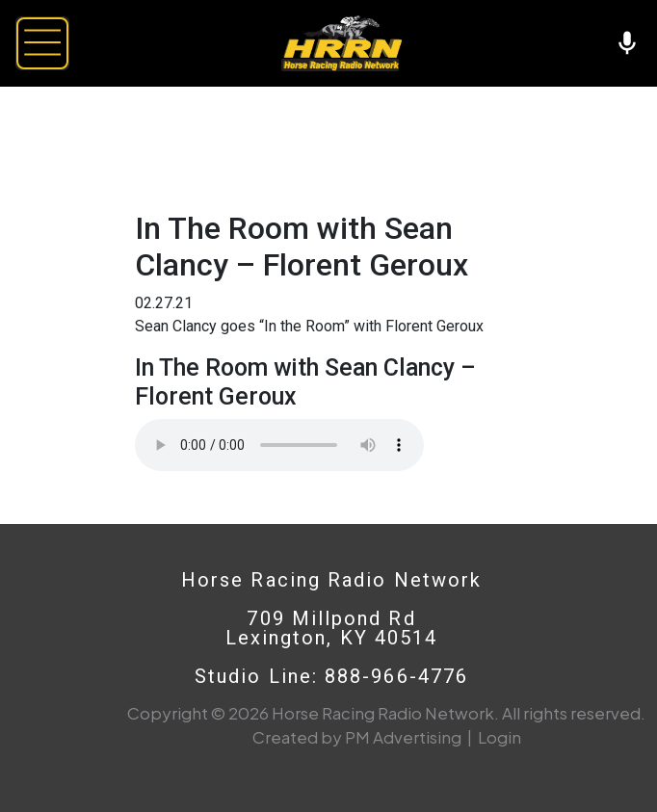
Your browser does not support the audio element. (279, 445)
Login (499, 737)
